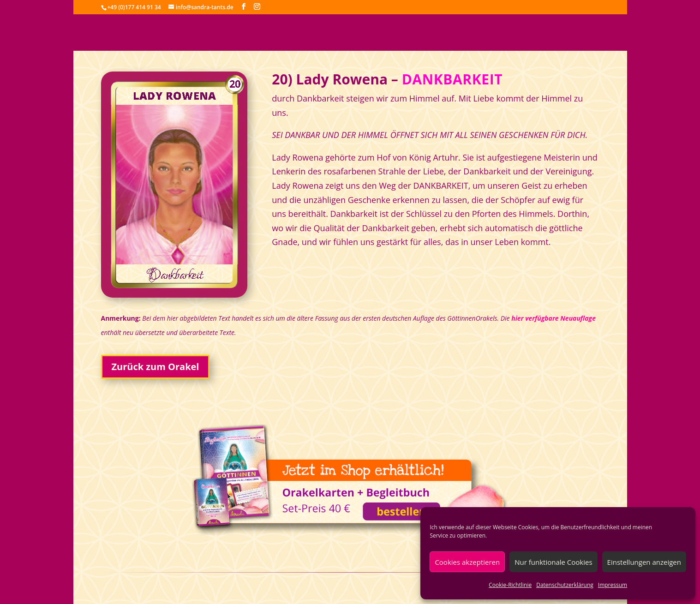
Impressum (613, 585)
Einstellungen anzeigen (644, 562)
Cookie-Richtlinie (510, 585)
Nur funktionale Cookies (553, 562)
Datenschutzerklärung (565, 585)
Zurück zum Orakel (156, 367)
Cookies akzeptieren (467, 562)
